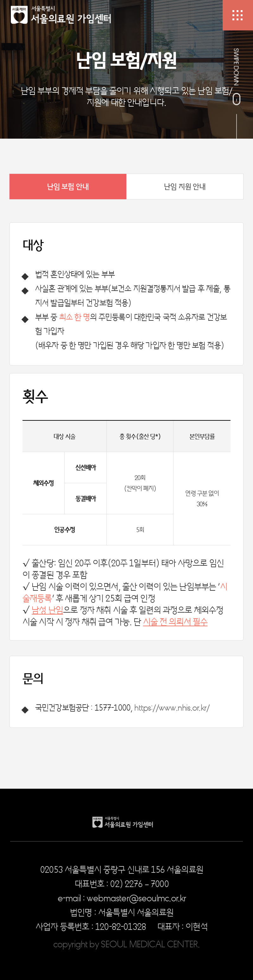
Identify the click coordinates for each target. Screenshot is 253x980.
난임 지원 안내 (185, 187)
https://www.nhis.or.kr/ (172, 707)
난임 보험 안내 (68, 187)
